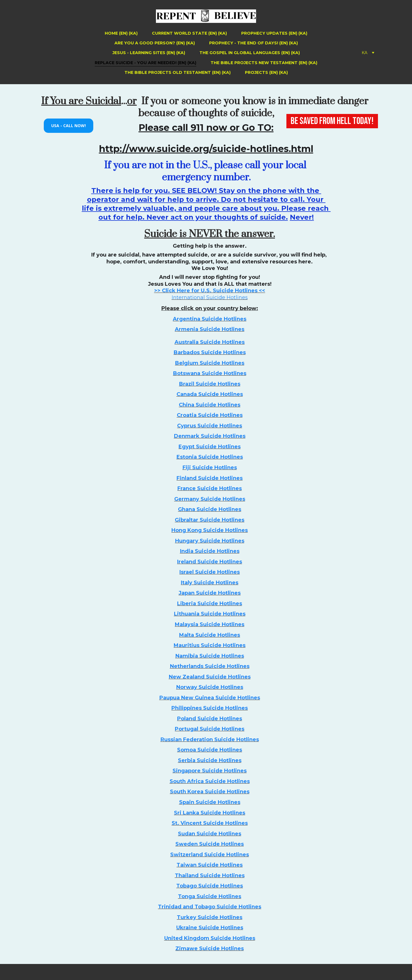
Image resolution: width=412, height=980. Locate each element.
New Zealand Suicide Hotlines (210, 677)
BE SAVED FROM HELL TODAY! (332, 121)
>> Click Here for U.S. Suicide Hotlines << (210, 291)
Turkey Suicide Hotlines (210, 917)
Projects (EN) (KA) (266, 72)
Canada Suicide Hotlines (210, 394)
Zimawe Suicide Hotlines (210, 949)
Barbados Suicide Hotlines (210, 352)
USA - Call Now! (69, 126)
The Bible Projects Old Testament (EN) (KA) (178, 72)
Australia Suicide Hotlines (210, 342)
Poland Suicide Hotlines (210, 719)
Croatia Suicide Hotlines (210, 415)
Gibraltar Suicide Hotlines (210, 520)
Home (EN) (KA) (121, 33)
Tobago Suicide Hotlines (210, 886)
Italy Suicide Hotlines (210, 583)
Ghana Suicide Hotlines (210, 509)
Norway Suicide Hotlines (210, 687)
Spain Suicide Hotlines (210, 802)
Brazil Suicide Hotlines (210, 384)
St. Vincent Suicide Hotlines (210, 823)
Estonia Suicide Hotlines (210, 457)
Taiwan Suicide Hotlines (210, 865)
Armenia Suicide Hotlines (210, 329)
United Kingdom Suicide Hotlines (210, 938)
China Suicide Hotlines (210, 405)
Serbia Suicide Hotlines (210, 760)
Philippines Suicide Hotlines (210, 708)
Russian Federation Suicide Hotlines (210, 740)
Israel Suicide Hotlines (210, 572)
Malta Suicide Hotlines (210, 635)
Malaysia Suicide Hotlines (210, 624)
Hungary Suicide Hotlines (210, 541)
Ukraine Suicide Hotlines (210, 928)
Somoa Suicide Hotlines (210, 750)
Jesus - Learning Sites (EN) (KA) (149, 53)
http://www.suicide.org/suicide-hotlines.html (206, 149)
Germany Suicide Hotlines (210, 499)
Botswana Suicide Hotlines (210, 373)
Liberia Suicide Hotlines (210, 604)
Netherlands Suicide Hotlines (210, 666)
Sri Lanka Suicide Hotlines (210, 813)
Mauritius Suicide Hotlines (210, 645)
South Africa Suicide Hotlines (210, 781)
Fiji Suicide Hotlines (210, 468)
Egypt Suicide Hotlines (210, 447)
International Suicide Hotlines (210, 297)
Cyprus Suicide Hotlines (210, 426)
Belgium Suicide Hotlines (210, 363)
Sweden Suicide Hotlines (210, 844)
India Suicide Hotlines (210, 551)
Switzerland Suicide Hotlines (210, 855)
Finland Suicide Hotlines (210, 478)
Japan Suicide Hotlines (210, 593)
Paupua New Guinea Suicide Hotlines (210, 698)
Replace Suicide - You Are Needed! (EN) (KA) (145, 63)
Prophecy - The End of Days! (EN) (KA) (253, 43)
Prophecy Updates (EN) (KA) (274, 33)
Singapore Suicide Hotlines (210, 771)
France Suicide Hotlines (210, 488)
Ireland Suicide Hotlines (210, 562)
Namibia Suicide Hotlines (210, 656)
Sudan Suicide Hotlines (210, 834)
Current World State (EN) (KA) (189, 33)
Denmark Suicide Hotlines (210, 436)
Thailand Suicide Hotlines (210, 876)
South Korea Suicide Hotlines (210, 792)
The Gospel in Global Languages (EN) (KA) (250, 53)
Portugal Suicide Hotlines (210, 729)
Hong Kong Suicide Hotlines (210, 530)
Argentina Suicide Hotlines (210, 319)
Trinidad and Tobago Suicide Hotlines (210, 907)
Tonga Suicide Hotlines (210, 896)
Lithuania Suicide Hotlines (210, 614)
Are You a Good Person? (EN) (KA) (155, 43)
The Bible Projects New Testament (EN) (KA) (264, 63)
